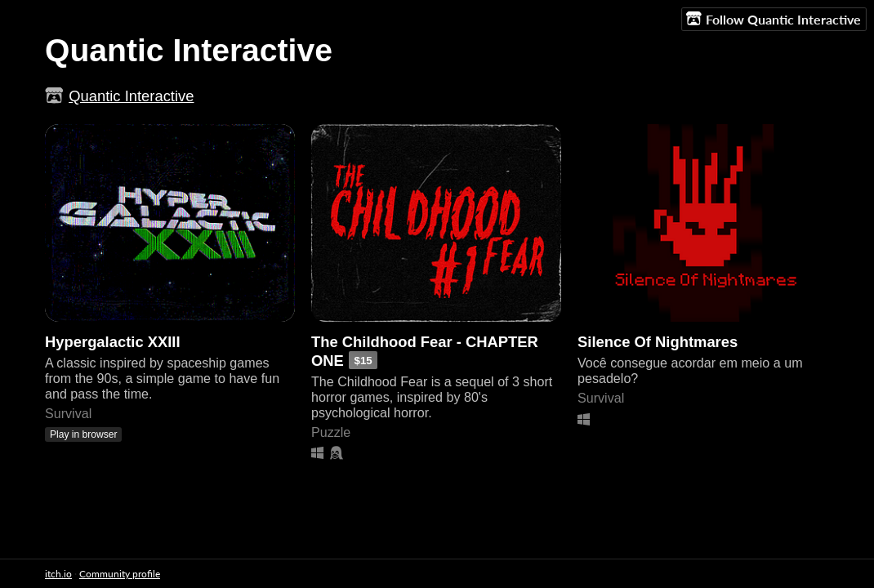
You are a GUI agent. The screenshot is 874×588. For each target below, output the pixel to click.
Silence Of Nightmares (658, 342)
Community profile (120, 574)
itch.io (58, 574)
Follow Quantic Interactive (774, 19)
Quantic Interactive (131, 96)
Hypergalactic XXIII (113, 342)
